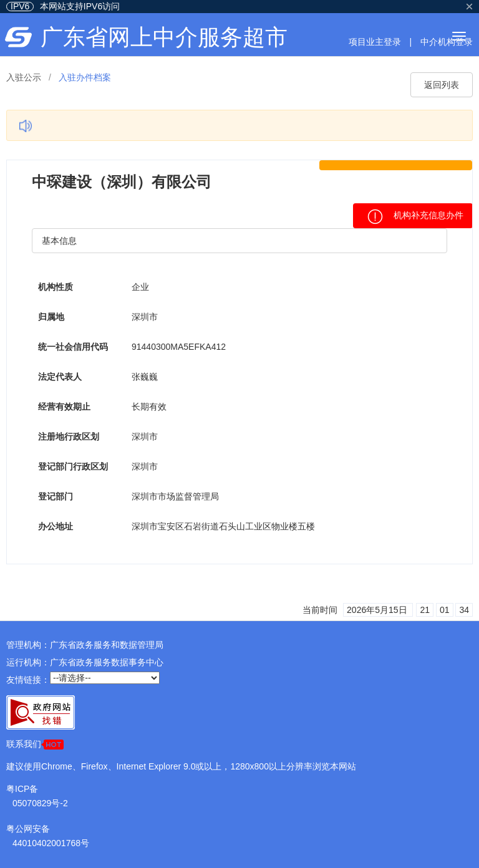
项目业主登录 (375, 42)
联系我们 (35, 744)
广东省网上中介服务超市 (164, 37)
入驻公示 (24, 77)
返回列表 (442, 85)
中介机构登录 (447, 42)
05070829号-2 (40, 803)
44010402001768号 (51, 843)
